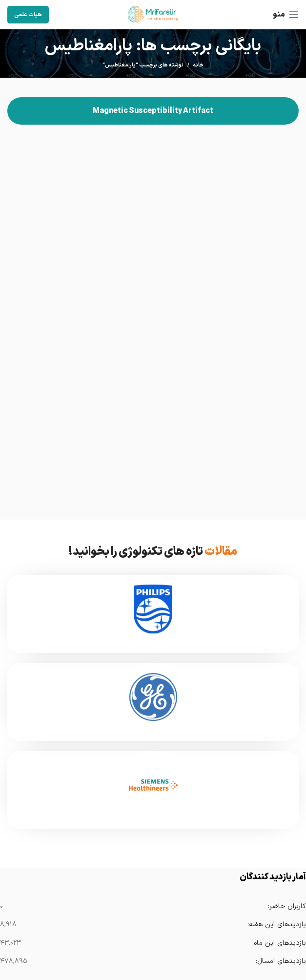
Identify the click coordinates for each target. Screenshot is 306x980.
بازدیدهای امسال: (281, 961)
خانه (198, 65)
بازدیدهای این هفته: (276, 925)
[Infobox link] (153, 614)
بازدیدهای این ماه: (279, 943)
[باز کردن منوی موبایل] (286, 15)
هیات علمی (28, 15)
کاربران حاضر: (287, 906)
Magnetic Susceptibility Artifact (153, 111)
